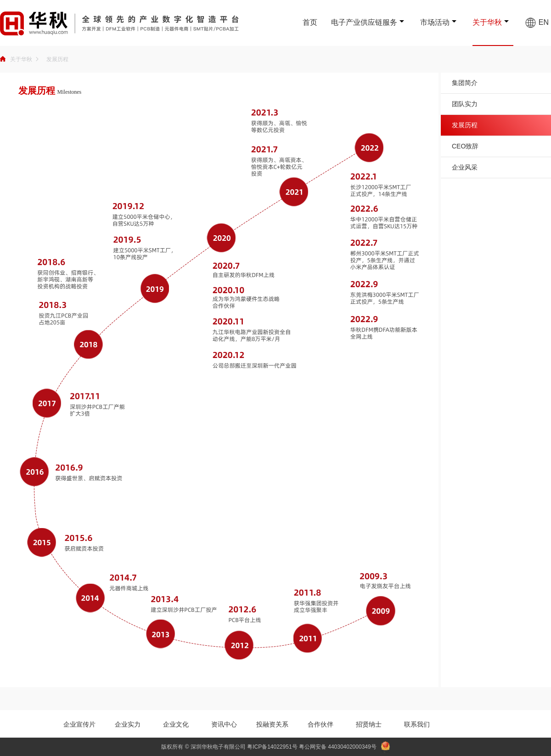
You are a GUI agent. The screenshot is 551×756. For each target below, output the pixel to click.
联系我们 (417, 724)
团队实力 (465, 104)
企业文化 (176, 724)
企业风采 (465, 167)
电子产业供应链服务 (364, 22)
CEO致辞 (465, 146)
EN (537, 22)
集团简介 (465, 83)
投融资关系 (272, 724)
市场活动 (435, 22)
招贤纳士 (369, 724)
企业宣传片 (79, 724)
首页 (310, 22)
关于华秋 (487, 22)
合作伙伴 (320, 724)
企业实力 (128, 724)
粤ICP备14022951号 (272, 747)
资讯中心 (224, 724)
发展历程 (57, 59)
